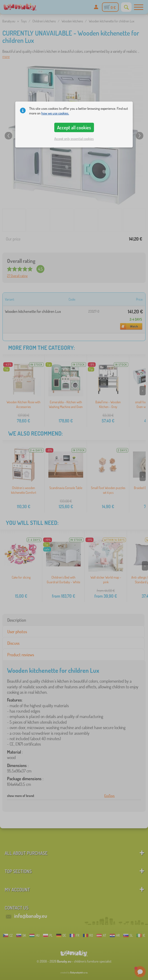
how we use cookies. (55, 113)
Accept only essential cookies (74, 139)
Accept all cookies (74, 127)
